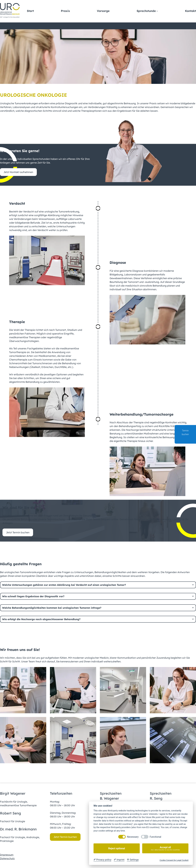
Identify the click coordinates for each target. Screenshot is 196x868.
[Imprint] (119, 860)
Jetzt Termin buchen (18, 532)
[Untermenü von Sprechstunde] (157, 11)
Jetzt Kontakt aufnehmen (18, 172)
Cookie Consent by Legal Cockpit (174, 860)
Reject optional (117, 848)
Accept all (165, 848)
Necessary (133, 837)
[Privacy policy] (102, 860)
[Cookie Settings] (133, 860)
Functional (155, 837)
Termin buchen (185, 435)
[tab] (98, 585)
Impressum (7, 855)
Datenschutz (7, 858)
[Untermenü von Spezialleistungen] (156, 26)
